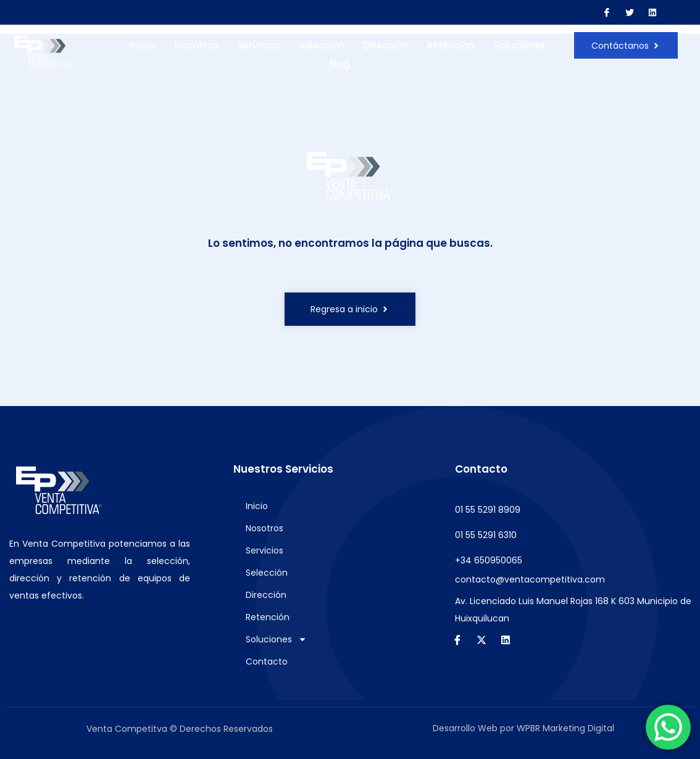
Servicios (259, 45)
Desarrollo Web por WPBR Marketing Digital (523, 728)
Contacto (267, 662)
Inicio (142, 45)
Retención (451, 45)
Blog (340, 64)
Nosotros (196, 45)
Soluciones (520, 45)
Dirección (386, 45)
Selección (322, 45)
